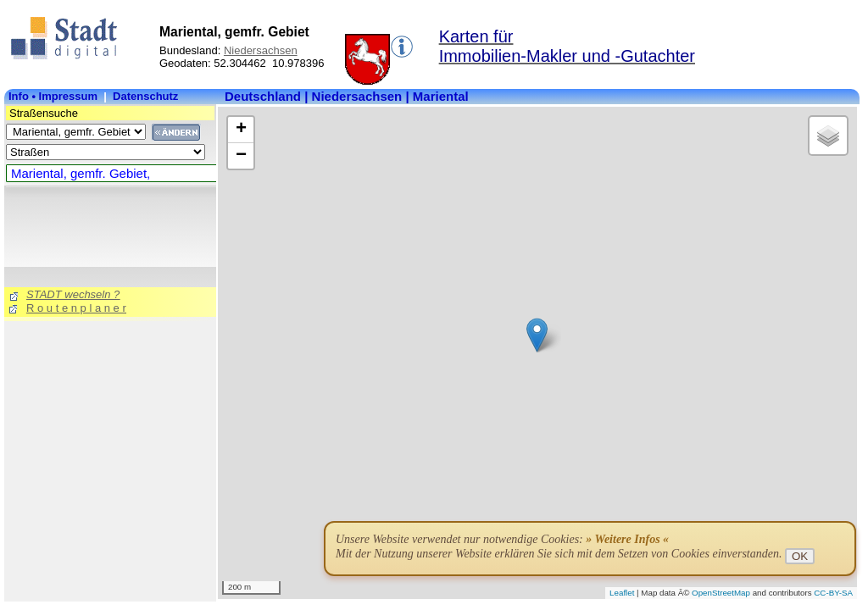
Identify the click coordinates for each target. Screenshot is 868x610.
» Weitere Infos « (627, 539)
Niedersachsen (261, 50)
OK (800, 556)
